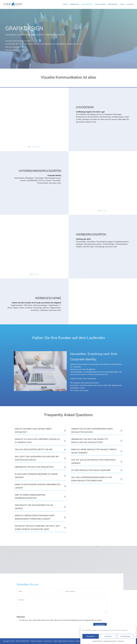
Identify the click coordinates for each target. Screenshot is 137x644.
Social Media (100, 5)
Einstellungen (126, 636)
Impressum (121, 641)
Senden (100, 625)
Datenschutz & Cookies (110, 641)
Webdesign (74, 5)
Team (122, 5)
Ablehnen (108, 636)
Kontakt (130, 5)
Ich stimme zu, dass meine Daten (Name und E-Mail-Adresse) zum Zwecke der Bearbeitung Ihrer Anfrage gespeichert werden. (59, 620)
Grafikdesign (87, 5)
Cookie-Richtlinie (97, 641)
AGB (55, 641)
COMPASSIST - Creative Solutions (31, 641)
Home (65, 5)
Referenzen (113, 5)
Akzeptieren (91, 636)
